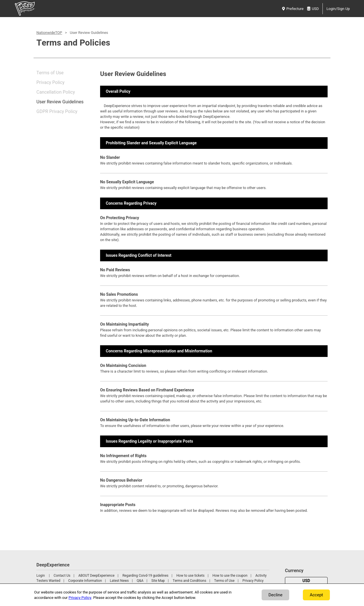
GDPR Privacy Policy (57, 112)
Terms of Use (50, 73)
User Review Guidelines (60, 102)
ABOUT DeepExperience (96, 576)
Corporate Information (85, 581)
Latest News (119, 581)
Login (41, 576)
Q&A (140, 581)
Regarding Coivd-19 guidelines (145, 576)
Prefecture (293, 9)
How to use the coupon (230, 576)
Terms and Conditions (189, 581)
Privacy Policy (50, 83)
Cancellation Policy (56, 92)
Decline (275, 595)
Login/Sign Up (338, 9)
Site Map (158, 581)
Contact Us (62, 576)
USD (313, 9)
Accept (316, 595)
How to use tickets (190, 576)
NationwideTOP (49, 33)
